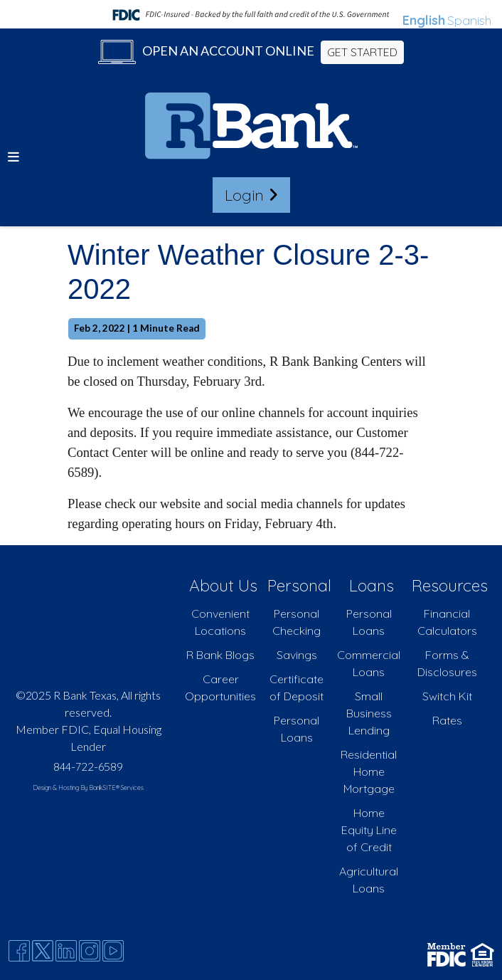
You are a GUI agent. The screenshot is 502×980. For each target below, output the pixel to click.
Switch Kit (447, 696)
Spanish (469, 20)
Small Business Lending (369, 713)
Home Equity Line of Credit (369, 830)
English (424, 20)
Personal (299, 585)
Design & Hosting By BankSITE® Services (88, 787)
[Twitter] (43, 951)
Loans (372, 585)
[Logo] (251, 128)
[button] (14, 156)
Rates (447, 720)
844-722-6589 (88, 766)
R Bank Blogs (220, 655)
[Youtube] (113, 951)
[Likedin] (66, 951)
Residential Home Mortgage (369, 771)
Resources (450, 585)
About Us (223, 585)
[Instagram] (90, 951)
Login (251, 195)
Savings (297, 655)
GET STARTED (362, 52)
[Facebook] (19, 951)
